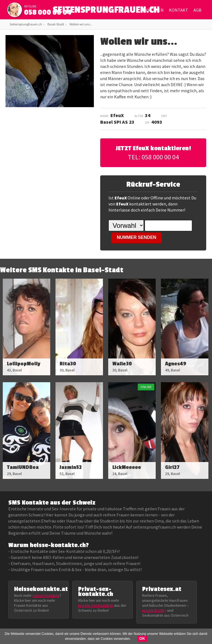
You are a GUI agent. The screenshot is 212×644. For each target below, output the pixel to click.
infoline (30, 6)
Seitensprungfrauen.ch (26, 24)
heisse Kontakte (46, 595)
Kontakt (179, 10)
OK (142, 638)
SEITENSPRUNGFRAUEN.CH (106, 11)
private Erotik (153, 610)
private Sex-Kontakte (96, 605)
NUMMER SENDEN (137, 237)
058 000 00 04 (48, 12)
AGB (198, 10)
